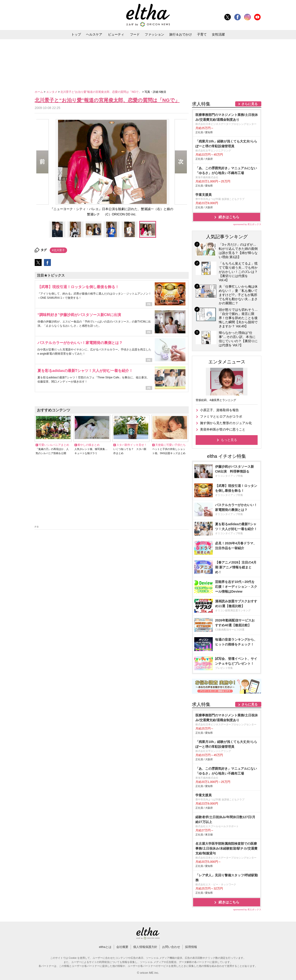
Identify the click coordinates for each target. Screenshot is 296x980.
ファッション (154, 34)
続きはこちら (229, 217)
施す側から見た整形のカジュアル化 (226, 423)
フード (135, 34)
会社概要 (122, 947)
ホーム (39, 92)
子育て (202, 34)
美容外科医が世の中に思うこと (223, 429)
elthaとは (105, 947)
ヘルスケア (94, 34)
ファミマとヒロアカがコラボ (221, 416)
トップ (76, 34)
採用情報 (191, 947)
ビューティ (116, 34)
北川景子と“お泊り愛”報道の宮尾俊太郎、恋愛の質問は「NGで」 (101, 92)
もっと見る (229, 440)
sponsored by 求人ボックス (247, 224)
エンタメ (52, 92)
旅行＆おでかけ (181, 34)
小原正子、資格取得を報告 (219, 410)
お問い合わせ (171, 947)
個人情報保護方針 (145, 947)
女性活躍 (218, 34)
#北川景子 (58, 250)
